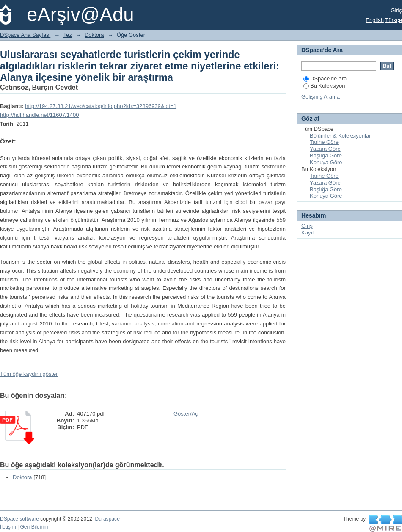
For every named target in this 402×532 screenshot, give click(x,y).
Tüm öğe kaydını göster (29, 374)
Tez (68, 35)
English (375, 20)
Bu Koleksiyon (324, 86)
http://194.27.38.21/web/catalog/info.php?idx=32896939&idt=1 (101, 106)
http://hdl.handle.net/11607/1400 (40, 115)
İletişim (8, 527)
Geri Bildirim (34, 527)
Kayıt (308, 233)
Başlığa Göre (326, 156)
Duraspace (107, 519)
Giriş (396, 10)
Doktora (94, 35)
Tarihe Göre (324, 142)
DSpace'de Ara (325, 79)
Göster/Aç (186, 414)
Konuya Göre (326, 162)
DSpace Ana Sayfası (25, 35)
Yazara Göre (325, 149)
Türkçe (394, 20)
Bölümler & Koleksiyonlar (340, 136)
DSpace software (19, 519)
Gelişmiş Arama (321, 97)
